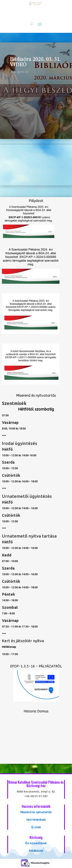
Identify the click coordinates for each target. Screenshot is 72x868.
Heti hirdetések (36, 820)
